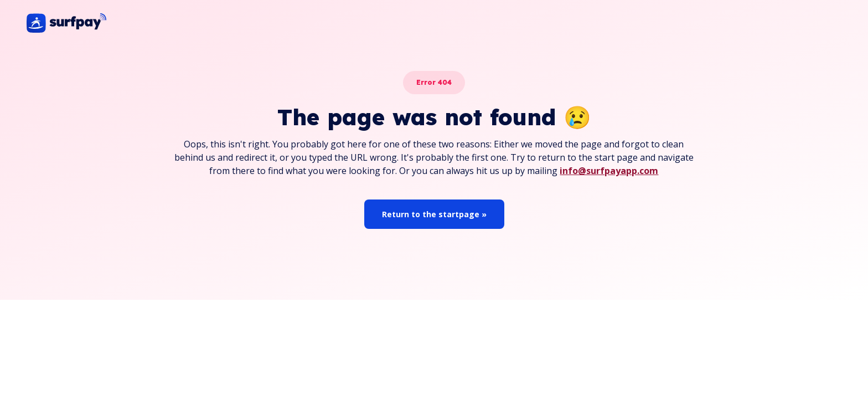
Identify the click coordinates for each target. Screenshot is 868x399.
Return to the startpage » (434, 214)
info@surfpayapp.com (609, 171)
